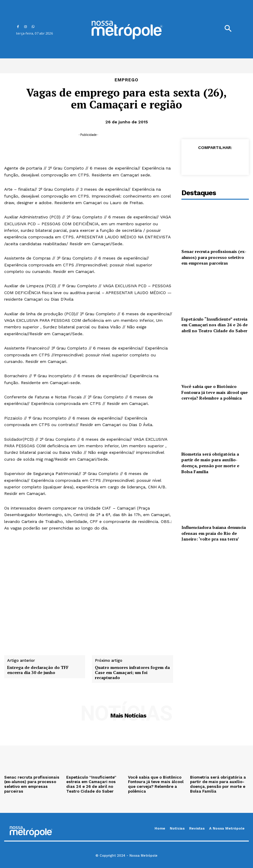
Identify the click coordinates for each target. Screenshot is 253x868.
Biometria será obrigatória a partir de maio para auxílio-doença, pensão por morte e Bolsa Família (210, 463)
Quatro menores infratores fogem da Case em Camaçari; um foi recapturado (132, 673)
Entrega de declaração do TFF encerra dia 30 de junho (38, 670)
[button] (228, 29)
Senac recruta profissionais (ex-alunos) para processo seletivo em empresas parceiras (214, 257)
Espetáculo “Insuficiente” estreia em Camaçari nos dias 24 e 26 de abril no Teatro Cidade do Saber (215, 325)
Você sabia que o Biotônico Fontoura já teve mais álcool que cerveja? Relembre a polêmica (215, 392)
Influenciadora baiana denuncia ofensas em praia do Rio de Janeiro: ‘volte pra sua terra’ (214, 533)
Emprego (126, 80)
